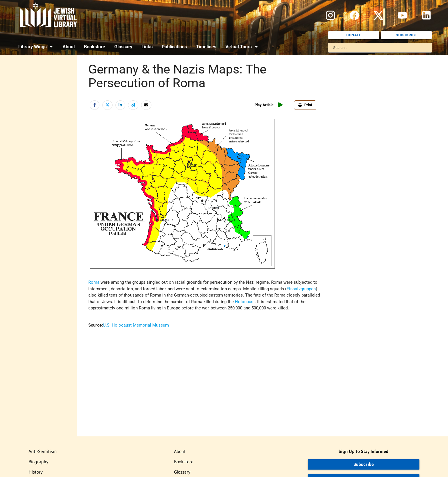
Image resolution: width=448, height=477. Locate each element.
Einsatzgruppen (301, 289)
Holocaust (245, 302)
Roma (94, 282)
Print (305, 105)
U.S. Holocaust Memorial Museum (136, 325)
